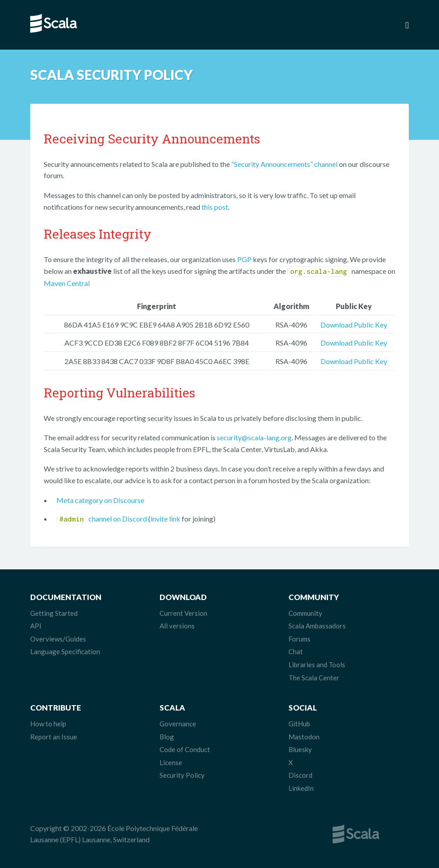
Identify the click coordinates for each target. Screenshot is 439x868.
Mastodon (304, 737)
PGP (244, 259)
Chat (296, 651)
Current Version (183, 613)
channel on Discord (102, 519)
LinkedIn (301, 788)
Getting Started (54, 613)
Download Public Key (354, 325)
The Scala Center (314, 678)
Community (305, 613)
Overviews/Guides (58, 639)
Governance (178, 724)
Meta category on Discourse (100, 500)
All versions (177, 626)
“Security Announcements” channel (284, 164)
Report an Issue (54, 737)
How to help (48, 724)
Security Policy (182, 775)
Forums (300, 639)
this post (215, 207)
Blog (167, 737)
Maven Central (67, 283)
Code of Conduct (185, 749)
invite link (165, 519)
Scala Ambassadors (317, 626)
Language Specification (65, 651)
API (36, 626)
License (171, 762)
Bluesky (300, 749)
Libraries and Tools (317, 665)
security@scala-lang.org (254, 437)
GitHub (299, 724)
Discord (300, 775)
